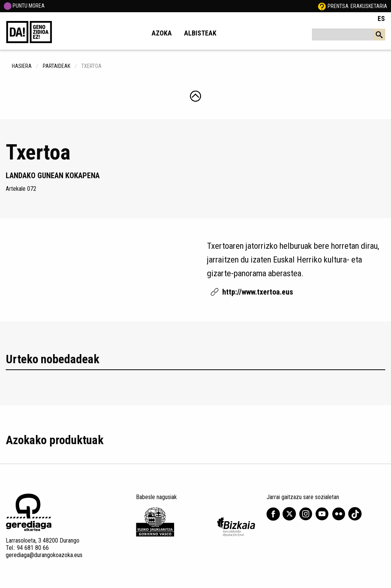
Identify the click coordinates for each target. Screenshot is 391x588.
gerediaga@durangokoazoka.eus (44, 555)
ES (381, 19)
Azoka (162, 33)
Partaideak (57, 66)
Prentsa (338, 6)
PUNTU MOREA (24, 6)
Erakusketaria (369, 6)
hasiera (22, 66)
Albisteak (200, 33)
